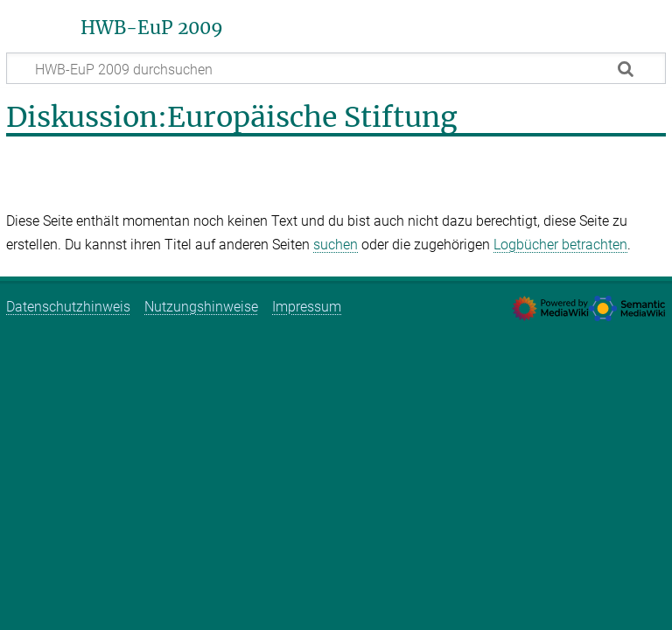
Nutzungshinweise (201, 307)
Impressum (307, 307)
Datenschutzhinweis (68, 307)
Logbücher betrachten (560, 245)
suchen (336, 245)
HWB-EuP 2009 (152, 28)
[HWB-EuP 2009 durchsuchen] (336, 68)
